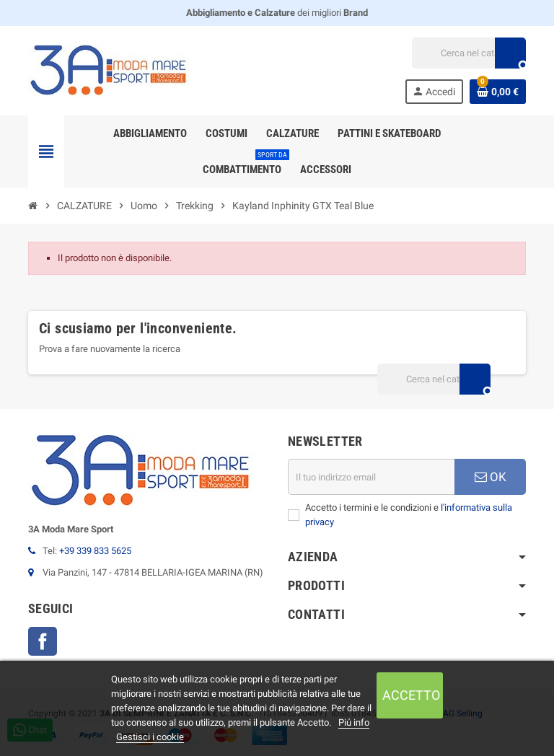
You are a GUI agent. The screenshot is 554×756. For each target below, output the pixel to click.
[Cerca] (469, 53)
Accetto (411, 695)
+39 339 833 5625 (95, 551)
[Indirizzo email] (371, 477)
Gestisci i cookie (150, 737)
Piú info (354, 722)
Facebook (43, 641)
